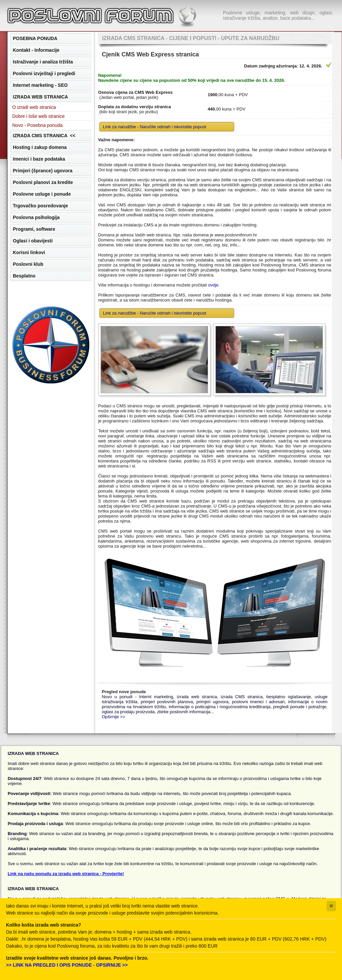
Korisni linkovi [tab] (29, 252)
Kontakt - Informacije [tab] (36, 50)
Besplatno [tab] (24, 276)
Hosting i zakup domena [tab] (40, 147)
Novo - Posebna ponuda (38, 125)
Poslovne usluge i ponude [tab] (42, 194)
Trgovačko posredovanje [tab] (41, 206)
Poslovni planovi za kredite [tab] (43, 182)
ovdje (213, 285)
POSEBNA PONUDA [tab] (35, 38)
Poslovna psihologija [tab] (36, 217)
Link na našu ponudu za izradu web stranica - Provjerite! (66, 874)
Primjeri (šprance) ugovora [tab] (43, 171)
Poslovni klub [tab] (28, 264)
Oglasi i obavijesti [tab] (33, 241)
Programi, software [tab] (34, 229)
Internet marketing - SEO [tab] (40, 85)
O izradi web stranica (34, 107)
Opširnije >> (114, 717)
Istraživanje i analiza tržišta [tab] (43, 62)
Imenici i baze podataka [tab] (39, 159)
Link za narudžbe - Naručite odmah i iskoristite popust (154, 127)
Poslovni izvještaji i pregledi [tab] (44, 73)
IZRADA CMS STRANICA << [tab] (44, 136)
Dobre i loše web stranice (39, 116)
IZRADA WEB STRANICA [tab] (41, 97)
